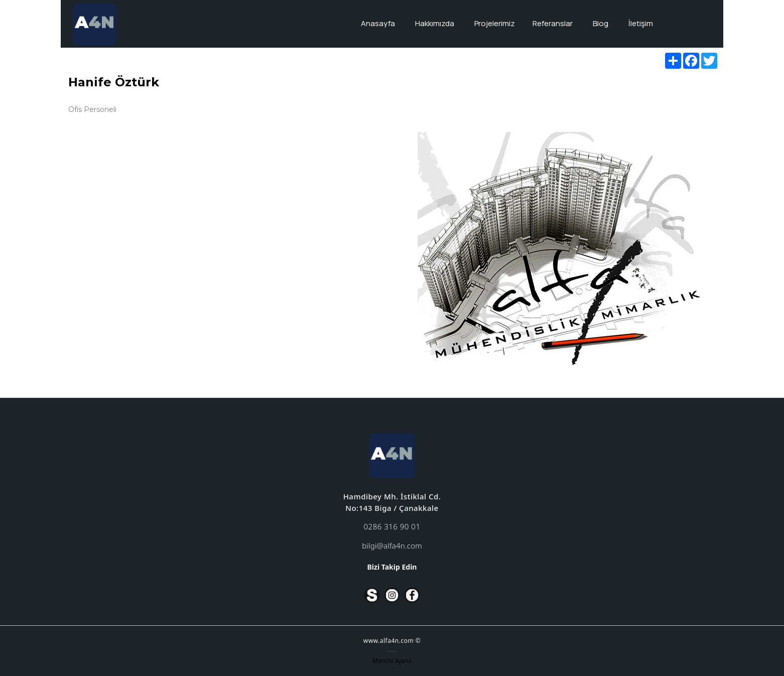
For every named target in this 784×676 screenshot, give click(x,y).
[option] (559, 246)
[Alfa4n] (94, 24)
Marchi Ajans (392, 661)
